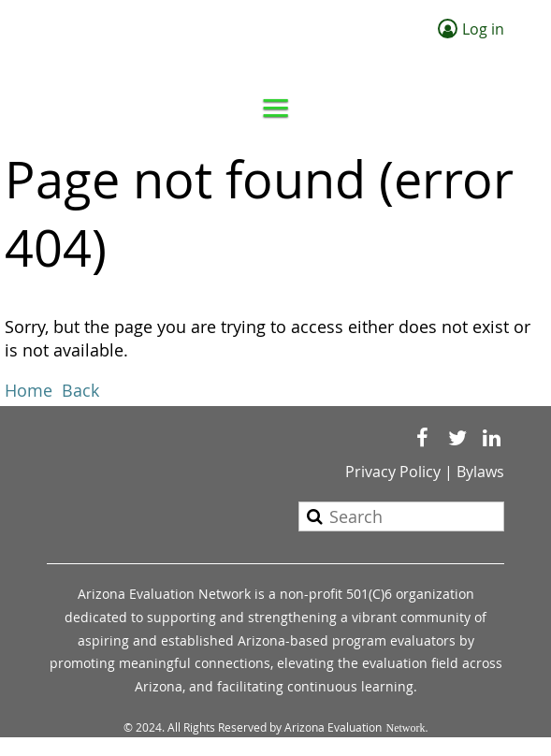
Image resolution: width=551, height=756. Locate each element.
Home (29, 390)
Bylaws (480, 472)
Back (80, 390)
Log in (483, 29)
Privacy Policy (393, 472)
